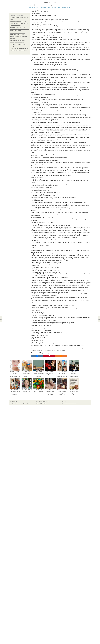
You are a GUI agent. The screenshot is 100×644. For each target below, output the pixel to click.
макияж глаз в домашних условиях (53, 350)
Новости (37, 7)
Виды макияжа (45, 7)
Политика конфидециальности (41, 403)
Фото (69, 7)
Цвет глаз (54, 7)
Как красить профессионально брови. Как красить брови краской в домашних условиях (19, 23)
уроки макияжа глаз (39, 349)
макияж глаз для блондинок (48, 349)
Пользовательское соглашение (44, 402)
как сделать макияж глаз (74, 349)
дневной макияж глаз (66, 349)
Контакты (37, 402)
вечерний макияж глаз (42, 350)
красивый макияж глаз (83, 349)
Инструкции (62, 7)
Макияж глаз (50, 3)
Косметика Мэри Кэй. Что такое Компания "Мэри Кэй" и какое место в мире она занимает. (19, 29)
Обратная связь (64, 402)
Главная (30, 7)
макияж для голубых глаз (57, 349)
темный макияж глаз (63, 350)
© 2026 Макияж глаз (14, 402)
